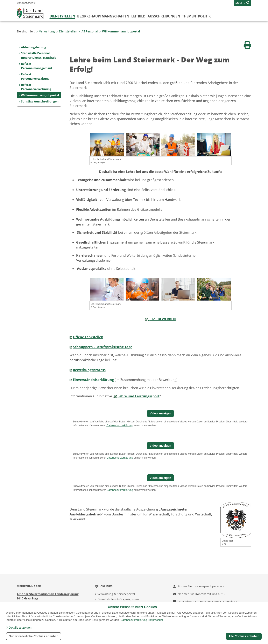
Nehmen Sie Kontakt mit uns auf (199, 594)
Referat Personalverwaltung (35, 76)
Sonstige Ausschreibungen (40, 101)
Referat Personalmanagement (37, 66)
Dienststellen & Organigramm (118, 599)
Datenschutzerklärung (134, 620)
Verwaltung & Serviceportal (116, 594)
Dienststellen (62, 16)
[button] (19, 628)
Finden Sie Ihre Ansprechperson (199, 586)
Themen (189, 16)
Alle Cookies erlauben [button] (244, 636)
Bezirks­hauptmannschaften (103, 16)
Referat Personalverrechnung (36, 87)
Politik (204, 16)
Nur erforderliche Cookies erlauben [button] (33, 636)
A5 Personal (88, 31)
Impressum (156, 620)
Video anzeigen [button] (160, 413)
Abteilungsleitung (34, 47)
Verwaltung (45, 31)
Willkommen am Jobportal (120, 31)
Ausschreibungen (164, 16)
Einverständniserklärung (93, 380)
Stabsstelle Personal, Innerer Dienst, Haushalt (38, 55)
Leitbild (138, 16)
